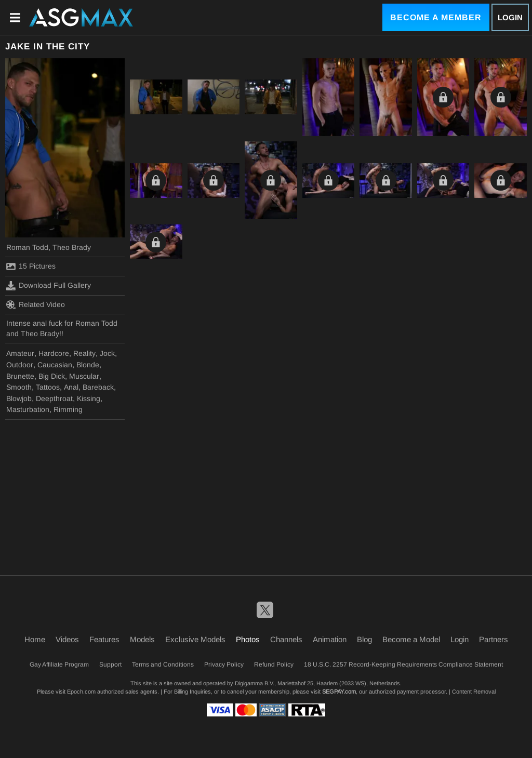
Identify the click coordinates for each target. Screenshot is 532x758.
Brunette (20, 376)
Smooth (19, 387)
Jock (107, 353)
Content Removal (474, 691)
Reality (84, 353)
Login (510, 17)
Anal (71, 387)
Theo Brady (72, 247)
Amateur (20, 353)
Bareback (98, 387)
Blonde (88, 365)
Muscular (84, 376)
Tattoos (48, 387)
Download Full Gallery (49, 286)
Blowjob (19, 398)
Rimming (68, 409)
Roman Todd (27, 247)
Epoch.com (81, 691)
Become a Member (436, 17)
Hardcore (54, 353)
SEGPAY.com (339, 691)
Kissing (89, 398)
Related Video (36, 304)
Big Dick (52, 376)
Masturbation (28, 409)
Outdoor (20, 365)
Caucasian (55, 365)
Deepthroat (54, 398)
